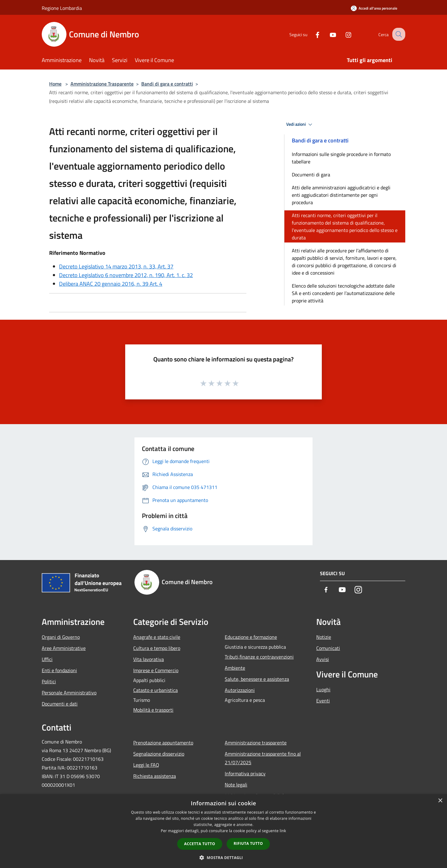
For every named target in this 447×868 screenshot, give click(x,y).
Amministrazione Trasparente (102, 84)
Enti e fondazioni (59, 670)
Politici (49, 681)
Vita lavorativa (149, 659)
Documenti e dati (60, 704)
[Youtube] (327, 34)
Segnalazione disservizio (159, 754)
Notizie (324, 637)
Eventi (323, 701)
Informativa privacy (245, 773)
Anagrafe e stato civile (157, 637)
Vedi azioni (300, 124)
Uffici (47, 659)
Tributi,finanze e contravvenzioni (259, 657)
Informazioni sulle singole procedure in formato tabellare (341, 158)
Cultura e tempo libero (157, 648)
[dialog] (223, 831)
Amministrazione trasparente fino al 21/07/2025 (263, 758)
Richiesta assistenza (155, 776)
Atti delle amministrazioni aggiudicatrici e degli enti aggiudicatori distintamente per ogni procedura (341, 195)
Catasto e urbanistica (155, 690)
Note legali (236, 785)
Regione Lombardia (62, 8)
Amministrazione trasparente (256, 743)
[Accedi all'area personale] (374, 8)
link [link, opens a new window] (283, 831)
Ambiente (235, 668)
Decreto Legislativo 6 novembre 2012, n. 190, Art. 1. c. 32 (126, 275)
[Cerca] (398, 34)
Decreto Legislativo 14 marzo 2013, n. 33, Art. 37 (116, 266)
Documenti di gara (311, 175)
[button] (223, 857)
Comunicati (328, 648)
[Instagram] (343, 34)
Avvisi (323, 659)
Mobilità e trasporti (153, 710)
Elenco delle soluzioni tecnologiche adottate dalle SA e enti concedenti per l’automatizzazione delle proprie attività (343, 293)
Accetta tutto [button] (200, 844)
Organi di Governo (61, 637)
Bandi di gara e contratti (167, 84)
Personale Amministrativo (69, 693)
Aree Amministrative (64, 648)
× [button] (440, 801)
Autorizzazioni (240, 690)
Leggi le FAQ (146, 765)
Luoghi (323, 689)
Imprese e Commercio (156, 670)
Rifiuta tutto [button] (248, 843)
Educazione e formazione (251, 637)
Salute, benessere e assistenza (257, 679)
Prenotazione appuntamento (163, 743)
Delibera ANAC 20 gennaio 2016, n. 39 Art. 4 (111, 284)
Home (55, 84)
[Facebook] (312, 34)
